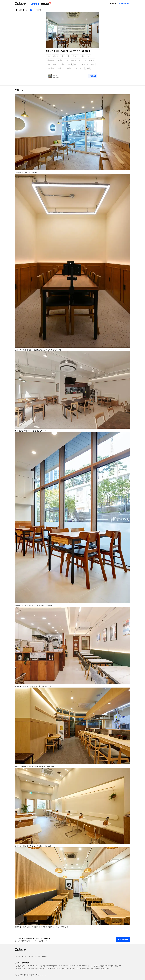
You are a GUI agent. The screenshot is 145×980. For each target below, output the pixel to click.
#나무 (82, 68)
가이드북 (38, 10)
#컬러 (49, 64)
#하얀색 (91, 60)
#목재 (88, 68)
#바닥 (82, 56)
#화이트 (60, 60)
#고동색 (69, 64)
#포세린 (60, 68)
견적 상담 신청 (123, 940)
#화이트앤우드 (76, 60)
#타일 (93, 64)
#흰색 (85, 60)
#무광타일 (68, 68)
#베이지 (77, 64)
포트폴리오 (23, 10)
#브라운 (55, 64)
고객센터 (17, 956)
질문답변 (45, 3)
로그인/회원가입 (124, 4)
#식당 (49, 56)
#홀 (68, 56)
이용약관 (25, 956)
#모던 (89, 56)
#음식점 (55, 56)
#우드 (67, 60)
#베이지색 (85, 64)
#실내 (62, 56)
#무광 (76, 68)
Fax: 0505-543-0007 (82, 966)
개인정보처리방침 (35, 956)
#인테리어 (75, 56)
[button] (128, 97)
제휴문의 (113, 4)
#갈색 (62, 64)
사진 (31, 10)
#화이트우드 (51, 60)
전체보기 (93, 76)
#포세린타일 (51, 68)
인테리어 (35, 4)
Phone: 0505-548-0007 (68, 966)
